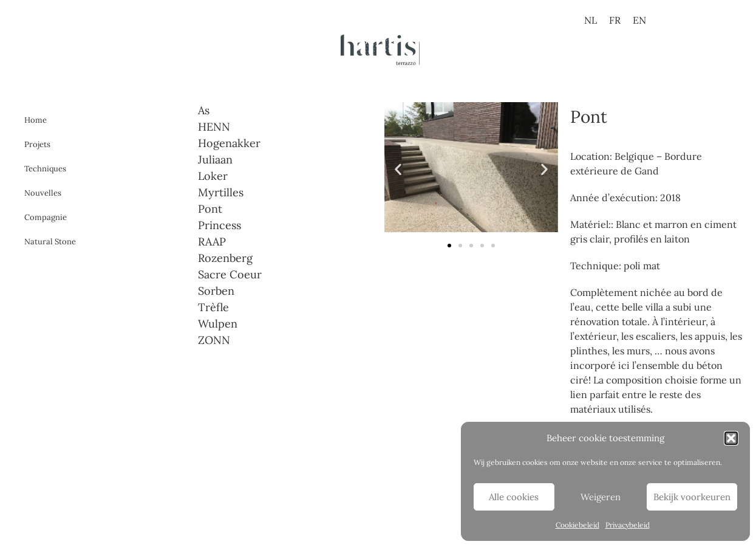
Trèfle (213, 307)
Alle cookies (514, 497)
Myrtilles (221, 192)
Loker (213, 176)
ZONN (214, 340)
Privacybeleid (628, 525)
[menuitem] (591, 20)
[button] (731, 438)
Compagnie (46, 217)
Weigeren (601, 497)
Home (36, 120)
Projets (37, 144)
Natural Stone (50, 242)
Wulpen (218, 324)
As (204, 110)
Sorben (216, 291)
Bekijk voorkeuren (692, 497)
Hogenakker (229, 143)
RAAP (212, 242)
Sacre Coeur (230, 274)
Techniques (45, 169)
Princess (220, 225)
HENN (214, 127)
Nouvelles (43, 193)
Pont (210, 209)
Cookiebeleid (577, 525)
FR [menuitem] (615, 20)
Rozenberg (225, 258)
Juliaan (215, 160)
